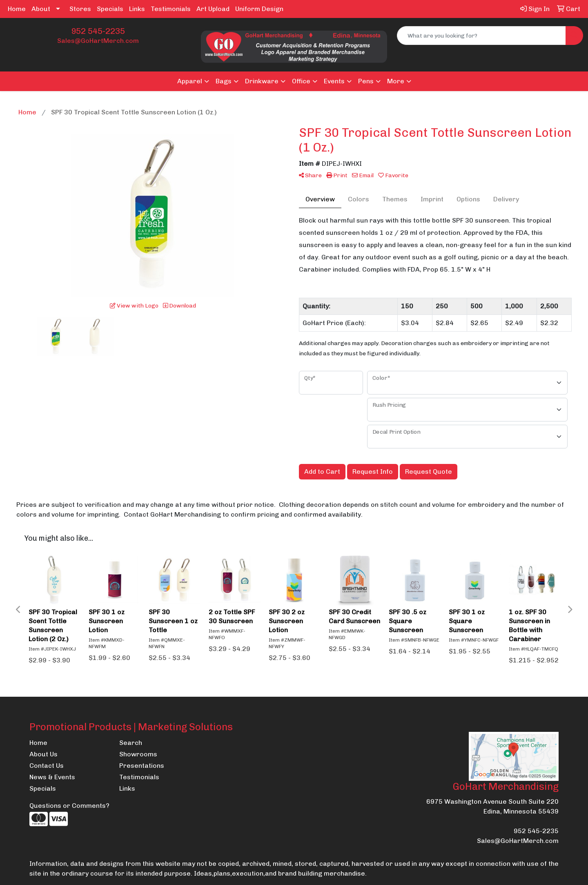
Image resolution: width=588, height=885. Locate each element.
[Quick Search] (481, 36)
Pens (366, 81)
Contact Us (47, 766)
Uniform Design (259, 9)
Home (17, 9)
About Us (43, 754)
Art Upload (213, 9)
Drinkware (262, 81)
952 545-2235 (98, 31)
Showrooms (138, 754)
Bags (224, 81)
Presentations (142, 766)
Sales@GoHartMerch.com (98, 41)
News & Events (52, 777)
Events (334, 81)
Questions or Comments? (69, 806)
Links (137, 9)
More (396, 81)
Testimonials (171, 9)
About (41, 9)
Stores (80, 9)
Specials (110, 9)
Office (301, 81)
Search (131, 743)
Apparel (190, 81)
